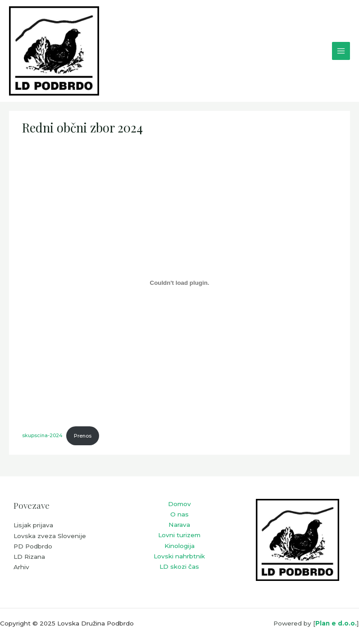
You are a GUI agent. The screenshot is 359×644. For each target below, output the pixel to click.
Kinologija (179, 546)
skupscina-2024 (42, 436)
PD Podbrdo (33, 546)
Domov (179, 504)
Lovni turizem (179, 535)
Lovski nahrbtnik (179, 556)
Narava (179, 525)
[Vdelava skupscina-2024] (179, 283)
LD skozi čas (179, 566)
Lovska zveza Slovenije (50, 536)
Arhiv (21, 567)
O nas (179, 514)
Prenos (83, 436)
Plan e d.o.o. (336, 623)
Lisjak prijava (33, 525)
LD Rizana (29, 557)
